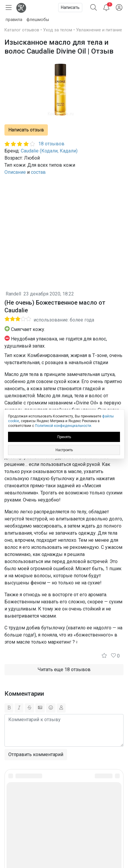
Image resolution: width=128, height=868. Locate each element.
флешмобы (38, 20)
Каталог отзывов (22, 30)
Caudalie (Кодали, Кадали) (49, 151)
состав (38, 172)
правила (14, 20)
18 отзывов (51, 144)
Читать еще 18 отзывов (64, 670)
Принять (64, 437)
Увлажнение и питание (99, 30)
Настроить (64, 450)
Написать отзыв (26, 130)
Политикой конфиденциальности (63, 426)
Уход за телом (58, 30)
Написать (70, 7)
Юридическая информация (64, 822)
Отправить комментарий (36, 754)
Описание (15, 172)
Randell (13, 294)
